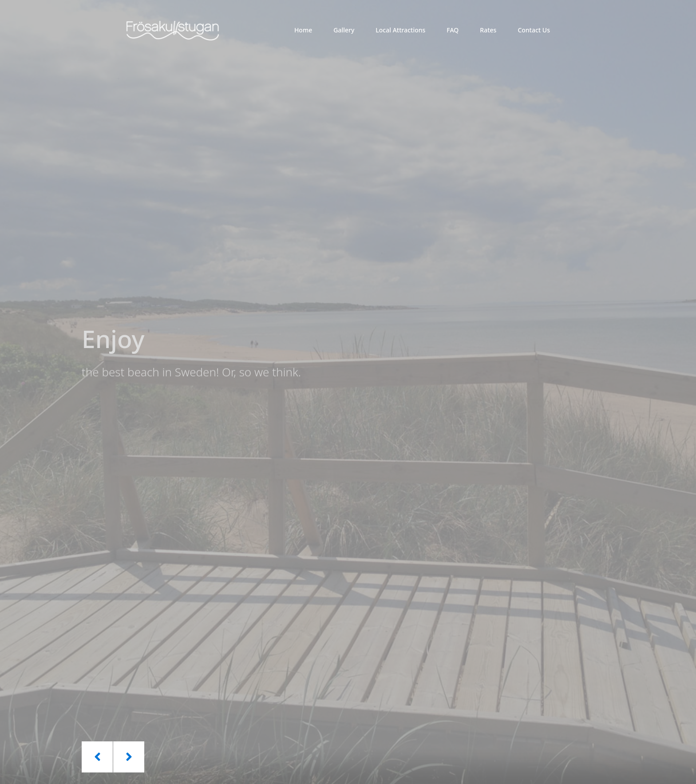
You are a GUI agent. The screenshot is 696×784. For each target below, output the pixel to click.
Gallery (344, 30)
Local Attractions (400, 30)
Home (303, 30)
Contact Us (534, 30)
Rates (488, 30)
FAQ (453, 30)
